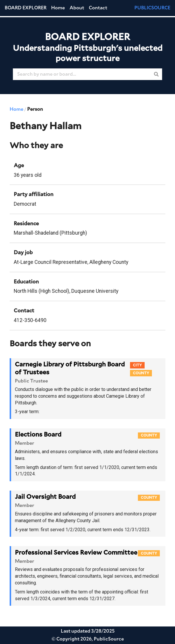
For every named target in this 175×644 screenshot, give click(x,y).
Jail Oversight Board (45, 497)
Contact (98, 8)
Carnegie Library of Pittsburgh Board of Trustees (70, 368)
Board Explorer (26, 8)
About (77, 8)
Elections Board (38, 435)
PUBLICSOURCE (152, 8)
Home (58, 8)
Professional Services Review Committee (76, 553)
